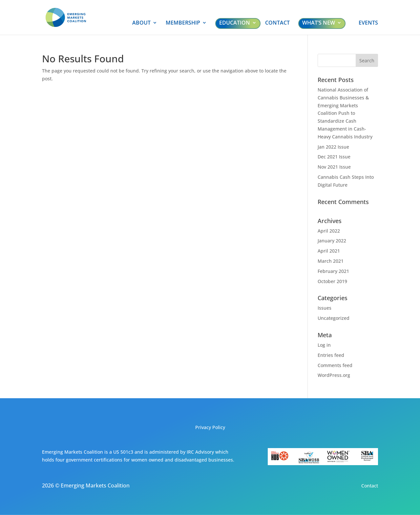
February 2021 (333, 271)
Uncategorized (334, 318)
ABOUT (141, 23)
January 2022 (332, 241)
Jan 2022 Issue (333, 147)
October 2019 (332, 281)
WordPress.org (334, 375)
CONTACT (277, 23)
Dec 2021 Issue (334, 157)
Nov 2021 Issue (334, 167)
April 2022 (329, 231)
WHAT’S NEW (319, 23)
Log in (324, 345)
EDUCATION (235, 23)
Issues (325, 308)
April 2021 (329, 251)
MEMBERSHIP (183, 23)
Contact (370, 486)
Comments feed (335, 365)
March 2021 (331, 261)
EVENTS (368, 23)
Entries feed (331, 355)
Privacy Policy (210, 427)
